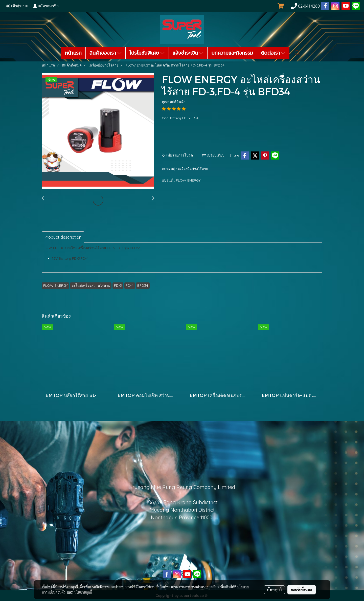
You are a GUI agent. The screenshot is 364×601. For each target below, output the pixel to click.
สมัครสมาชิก (46, 6)
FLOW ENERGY (188, 180)
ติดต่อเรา (273, 53)
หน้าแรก (73, 53)
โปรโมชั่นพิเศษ (147, 53)
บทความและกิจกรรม (232, 53)
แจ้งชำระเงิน (188, 53)
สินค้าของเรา (106, 53)
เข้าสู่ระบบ (17, 6)
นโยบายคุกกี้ (83, 592)
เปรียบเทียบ (213, 155)
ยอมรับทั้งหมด (302, 590)
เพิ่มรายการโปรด (177, 155)
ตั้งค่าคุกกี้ (274, 590)
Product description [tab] (63, 237)
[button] (298, 53)
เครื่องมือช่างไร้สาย (193, 169)
